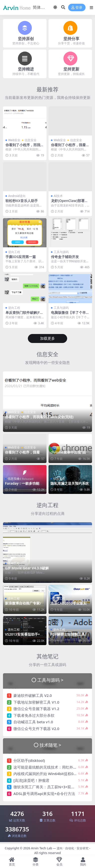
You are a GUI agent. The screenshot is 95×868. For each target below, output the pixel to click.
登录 (77, 8)
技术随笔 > (50, 745)
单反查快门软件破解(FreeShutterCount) (24, 315)
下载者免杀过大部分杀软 (34, 715)
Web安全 (14, 140)
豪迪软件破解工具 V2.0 (33, 695)
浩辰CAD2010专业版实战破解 (70, 605)
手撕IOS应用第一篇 (21, 257)
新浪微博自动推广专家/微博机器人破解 (23, 605)
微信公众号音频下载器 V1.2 (36, 709)
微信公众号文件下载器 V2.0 (36, 729)
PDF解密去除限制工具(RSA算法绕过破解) (69, 636)
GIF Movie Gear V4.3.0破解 (27, 568)
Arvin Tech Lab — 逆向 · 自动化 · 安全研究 (60, 848)
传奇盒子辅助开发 (65, 257)
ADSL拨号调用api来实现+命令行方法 (44, 794)
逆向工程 (14, 252)
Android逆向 (17, 196)
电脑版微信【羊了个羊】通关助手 (70, 315)
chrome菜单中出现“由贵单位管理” (70, 454)
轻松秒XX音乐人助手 (22, 201)
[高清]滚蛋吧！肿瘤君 (31, 780)
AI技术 (58, 196)
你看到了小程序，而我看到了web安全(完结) (25, 147)
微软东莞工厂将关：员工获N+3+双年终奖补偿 (52, 787)
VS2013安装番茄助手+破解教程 (24, 636)
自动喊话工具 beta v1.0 (33, 722)
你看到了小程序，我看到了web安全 (70, 147)
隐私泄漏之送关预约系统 (70, 483)
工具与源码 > (50, 680)
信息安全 (31, 140)
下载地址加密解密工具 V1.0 (36, 702)
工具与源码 (61, 252)
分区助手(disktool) (29, 760)
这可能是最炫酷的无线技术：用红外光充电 (49, 767)
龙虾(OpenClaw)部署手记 (70, 203)
